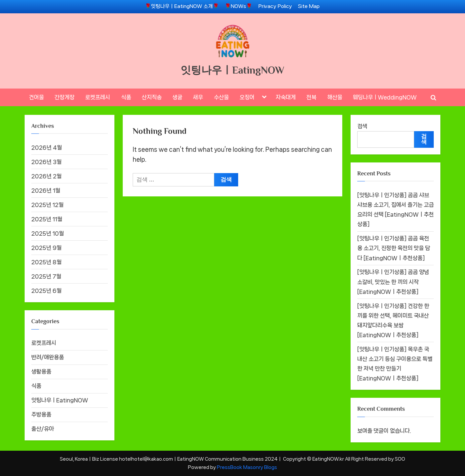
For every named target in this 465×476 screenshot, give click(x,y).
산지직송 (152, 97)
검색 (362, 126)
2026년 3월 (46, 162)
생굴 (177, 97)
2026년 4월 (47, 147)
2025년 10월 (48, 233)
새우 (198, 97)
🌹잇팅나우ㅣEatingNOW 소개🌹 (182, 6)
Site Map (309, 6)
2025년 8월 (46, 262)
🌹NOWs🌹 (238, 6)
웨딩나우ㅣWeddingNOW (385, 97)
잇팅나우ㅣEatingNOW (232, 70)
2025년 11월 (47, 219)
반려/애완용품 (48, 357)
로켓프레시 (98, 97)
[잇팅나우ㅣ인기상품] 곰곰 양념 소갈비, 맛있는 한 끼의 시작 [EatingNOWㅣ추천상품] (393, 282)
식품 (126, 97)
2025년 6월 (46, 291)
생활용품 (41, 371)
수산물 (221, 97)
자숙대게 (286, 97)
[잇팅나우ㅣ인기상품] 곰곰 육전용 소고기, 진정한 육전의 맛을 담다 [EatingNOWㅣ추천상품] (394, 248)
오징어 (247, 97)
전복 (311, 97)
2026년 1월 (46, 190)
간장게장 (65, 97)
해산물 (335, 97)
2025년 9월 (46, 248)
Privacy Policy (275, 6)
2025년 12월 (47, 205)
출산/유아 (43, 429)
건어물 (36, 97)
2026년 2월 (46, 176)
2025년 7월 (46, 276)
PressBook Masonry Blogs (247, 467)
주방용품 (41, 414)
